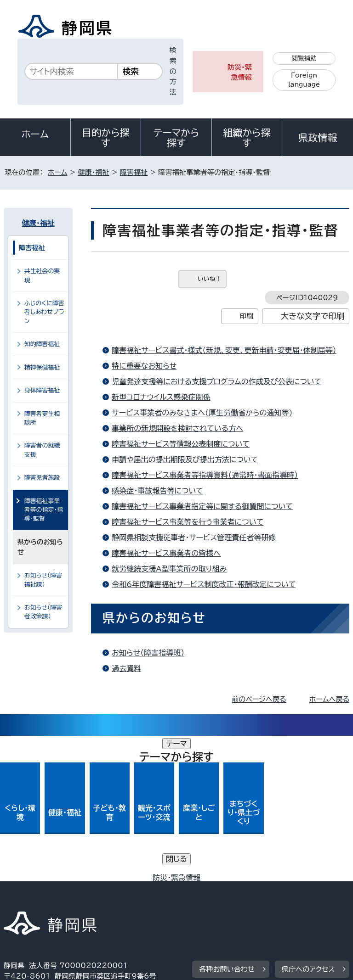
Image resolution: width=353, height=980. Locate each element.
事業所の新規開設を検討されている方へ (177, 428)
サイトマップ (30, 901)
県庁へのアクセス (308, 824)
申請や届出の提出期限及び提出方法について (185, 459)
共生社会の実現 (42, 275)
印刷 (247, 316)
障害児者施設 (42, 478)
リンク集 (242, 891)
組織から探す (247, 138)
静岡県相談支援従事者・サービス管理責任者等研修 (194, 538)
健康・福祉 (93, 172)
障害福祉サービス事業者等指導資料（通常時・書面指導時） (205, 475)
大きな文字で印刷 (313, 316)
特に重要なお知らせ (144, 366)
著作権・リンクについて (47, 880)
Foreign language (304, 80)
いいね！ (209, 279)
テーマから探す (176, 138)
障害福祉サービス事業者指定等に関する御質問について (202, 506)
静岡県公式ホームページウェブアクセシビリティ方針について (104, 891)
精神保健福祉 (42, 367)
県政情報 (318, 138)
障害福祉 (134, 172)
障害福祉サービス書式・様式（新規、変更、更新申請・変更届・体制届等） (224, 350)
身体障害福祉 (42, 390)
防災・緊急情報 (240, 73)
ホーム (35, 134)
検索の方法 (173, 71)
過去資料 (126, 668)
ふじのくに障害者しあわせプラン (44, 312)
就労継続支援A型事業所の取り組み (169, 569)
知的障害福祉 (42, 344)
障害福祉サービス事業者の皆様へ (166, 553)
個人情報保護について (149, 880)
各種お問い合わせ (227, 824)
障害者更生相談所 (42, 418)
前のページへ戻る (259, 699)
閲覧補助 (304, 58)
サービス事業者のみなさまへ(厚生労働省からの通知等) (202, 413)
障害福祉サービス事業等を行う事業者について (188, 522)
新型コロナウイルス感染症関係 (161, 397)
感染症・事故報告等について (157, 491)
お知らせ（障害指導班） (148, 653)
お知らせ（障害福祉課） (43, 580)
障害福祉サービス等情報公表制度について (181, 444)
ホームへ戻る (329, 699)
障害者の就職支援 (42, 450)
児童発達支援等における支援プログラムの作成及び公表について (216, 381)
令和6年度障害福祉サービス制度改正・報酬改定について (204, 584)
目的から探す (106, 138)
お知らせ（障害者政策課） (43, 612)
